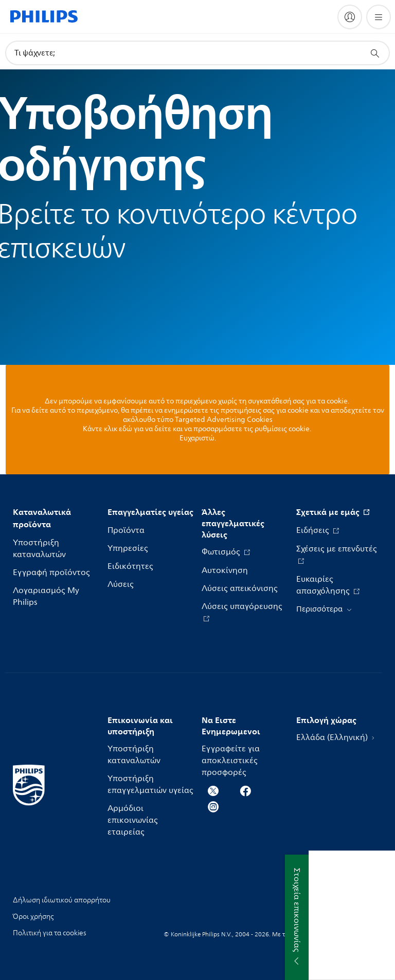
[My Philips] (350, 17)
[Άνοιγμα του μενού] (379, 17)
